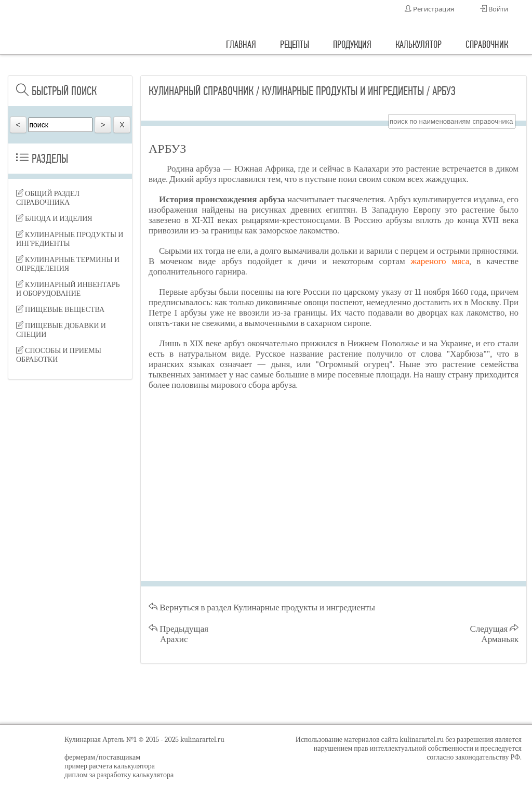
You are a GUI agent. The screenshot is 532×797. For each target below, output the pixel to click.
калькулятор (418, 44)
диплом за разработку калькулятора (119, 775)
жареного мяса (440, 261)
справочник (487, 44)
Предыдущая (178, 634)
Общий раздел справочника (48, 198)
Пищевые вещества (60, 310)
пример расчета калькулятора (110, 766)
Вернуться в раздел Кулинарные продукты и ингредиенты (262, 607)
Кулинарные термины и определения (68, 264)
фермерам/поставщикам (102, 757)
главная (241, 44)
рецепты (295, 44)
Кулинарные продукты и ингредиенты (70, 239)
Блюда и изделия (54, 219)
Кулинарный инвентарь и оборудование (68, 289)
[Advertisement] (70, 551)
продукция (352, 44)
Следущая (495, 634)
